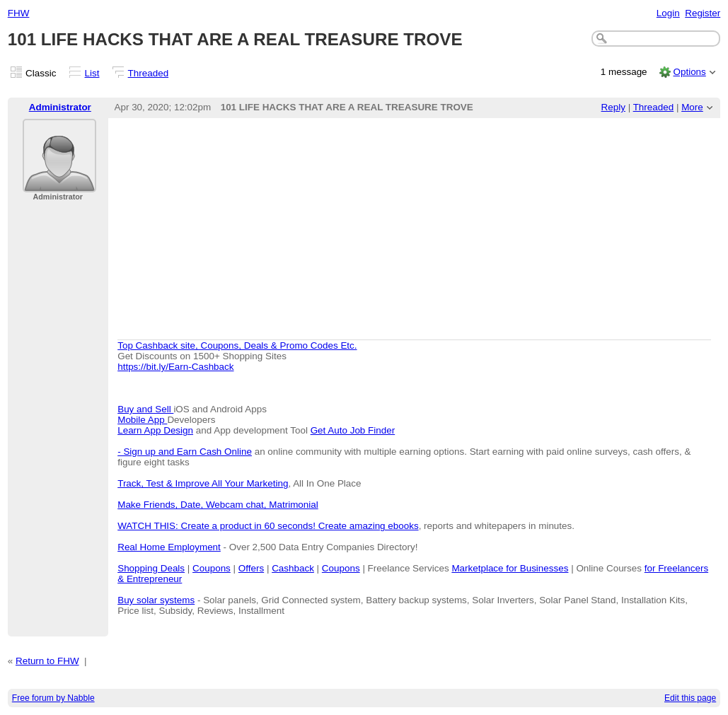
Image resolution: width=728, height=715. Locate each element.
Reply (613, 107)
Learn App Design (155, 430)
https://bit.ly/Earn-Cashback (175, 367)
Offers (251, 568)
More (692, 107)
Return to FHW (47, 661)
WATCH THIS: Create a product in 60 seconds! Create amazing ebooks (268, 526)
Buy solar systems (156, 600)
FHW (19, 13)
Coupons (212, 568)
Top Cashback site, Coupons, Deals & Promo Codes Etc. (237, 345)
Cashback (293, 568)
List (92, 73)
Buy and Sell (145, 409)
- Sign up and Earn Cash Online (185, 452)
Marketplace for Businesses (510, 568)
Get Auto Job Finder (353, 430)
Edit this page (690, 698)
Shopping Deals (151, 568)
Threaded (149, 73)
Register (703, 13)
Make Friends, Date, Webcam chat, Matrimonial (218, 505)
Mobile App (142, 420)
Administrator (60, 107)
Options (689, 72)
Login (668, 13)
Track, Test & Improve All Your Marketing (203, 483)
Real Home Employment (169, 547)
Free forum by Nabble (53, 698)
